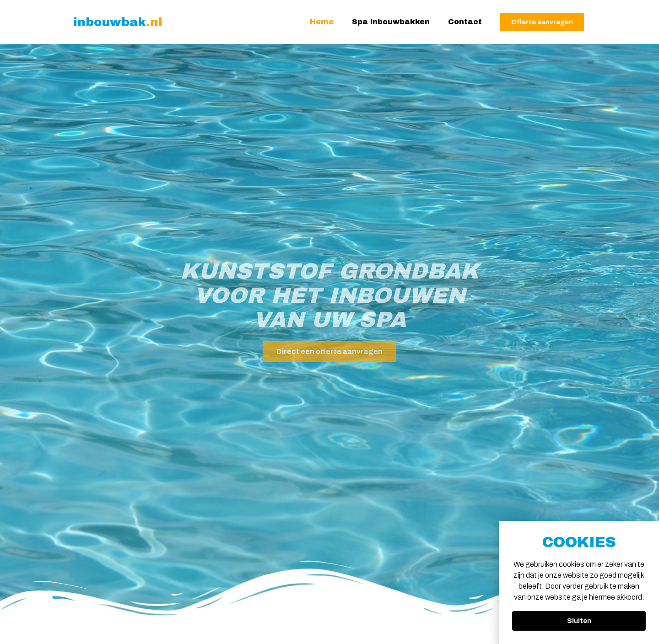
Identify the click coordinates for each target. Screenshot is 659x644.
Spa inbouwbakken (391, 22)
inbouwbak (118, 22)
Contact (465, 22)
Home (322, 22)
